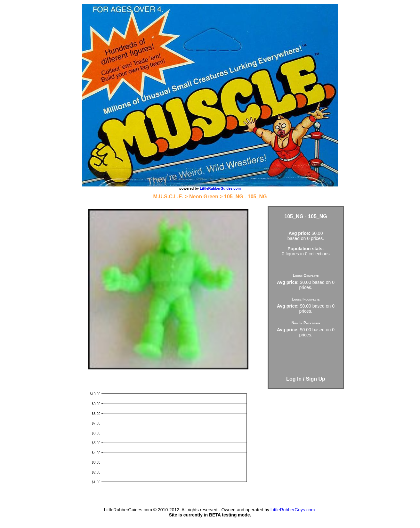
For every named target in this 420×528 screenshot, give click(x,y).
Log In (294, 379)
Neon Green (204, 197)
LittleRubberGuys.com (293, 510)
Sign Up (315, 379)
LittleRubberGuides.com (220, 188)
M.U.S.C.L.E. (168, 197)
